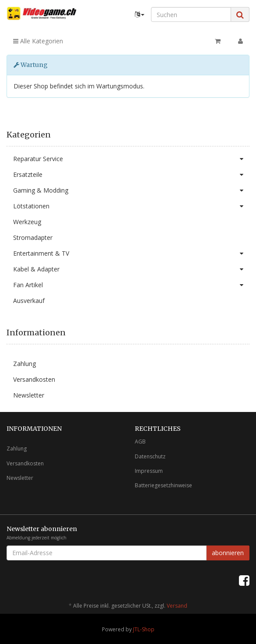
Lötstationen (131, 206)
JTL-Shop (144, 629)
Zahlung (25, 364)
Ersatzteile (131, 175)
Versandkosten (34, 379)
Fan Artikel (131, 285)
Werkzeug (27, 222)
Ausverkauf (29, 301)
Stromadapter (33, 238)
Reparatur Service (131, 159)
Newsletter (29, 395)
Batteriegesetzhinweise (163, 485)
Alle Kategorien (38, 41)
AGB (140, 442)
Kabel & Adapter (131, 269)
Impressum (149, 471)
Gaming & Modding (131, 190)
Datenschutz (150, 456)
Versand (177, 606)
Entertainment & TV (131, 253)
